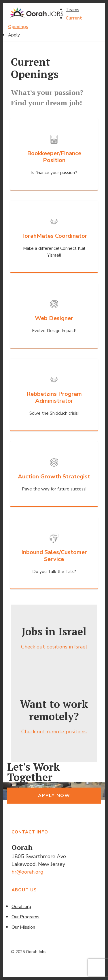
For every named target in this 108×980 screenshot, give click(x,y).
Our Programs (25, 917)
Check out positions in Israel (54, 647)
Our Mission (23, 927)
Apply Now (54, 796)
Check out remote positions (54, 732)
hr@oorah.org (28, 872)
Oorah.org (21, 907)
